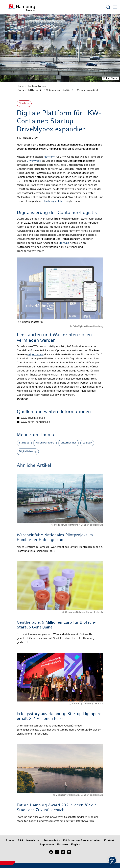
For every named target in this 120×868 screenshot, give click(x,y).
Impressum (47, 845)
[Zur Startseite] (19, 7)
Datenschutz (52, 841)
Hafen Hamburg (45, 443)
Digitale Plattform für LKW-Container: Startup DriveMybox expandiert (57, 90)
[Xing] (69, 852)
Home (20, 86)
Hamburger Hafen (53, 201)
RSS (20, 841)
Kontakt (109, 841)
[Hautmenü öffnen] (115, 7)
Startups (24, 103)
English (76, 845)
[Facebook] (51, 852)
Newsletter (33, 841)
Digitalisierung (28, 452)
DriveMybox (34, 161)
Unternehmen (68, 443)
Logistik (87, 443)
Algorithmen (36, 355)
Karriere (63, 845)
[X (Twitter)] (63, 852)
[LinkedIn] (57, 852)
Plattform (49, 157)
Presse (10, 841)
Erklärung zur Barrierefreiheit (82, 841)
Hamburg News (36, 86)
